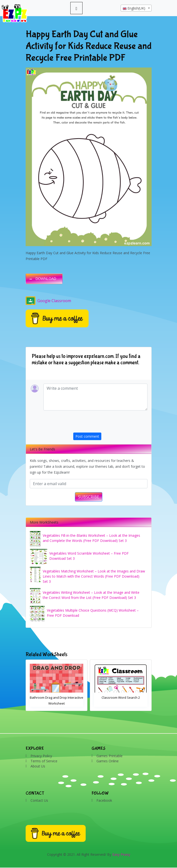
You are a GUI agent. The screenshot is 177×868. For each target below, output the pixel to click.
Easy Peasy (121, 854)
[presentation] (110, 423)
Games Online (108, 761)
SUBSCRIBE (89, 497)
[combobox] (136, 8)
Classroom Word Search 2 (121, 697)
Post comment (87, 436)
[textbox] (136, 8)
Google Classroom (48, 301)
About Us (38, 766)
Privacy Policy (41, 756)
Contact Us (39, 800)
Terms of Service (44, 761)
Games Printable (109, 756)
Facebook (104, 800)
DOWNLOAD (46, 279)
